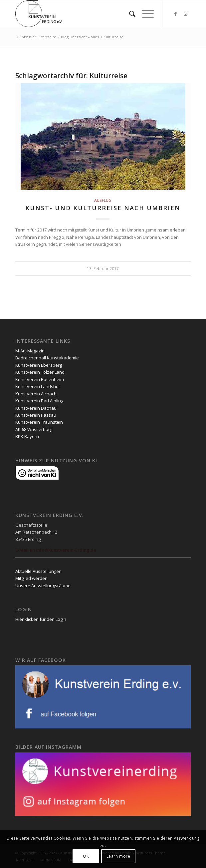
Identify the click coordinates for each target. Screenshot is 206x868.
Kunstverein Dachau (36, 408)
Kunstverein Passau (36, 415)
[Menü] (145, 14)
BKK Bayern (27, 436)
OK (86, 856)
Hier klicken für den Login (41, 619)
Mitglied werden (31, 578)
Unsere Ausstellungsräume (43, 586)
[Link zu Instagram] (186, 14)
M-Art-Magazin (30, 351)
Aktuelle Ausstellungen (38, 571)
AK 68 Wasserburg (34, 429)
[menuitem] (129, 14)
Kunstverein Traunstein (39, 422)
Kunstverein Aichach (36, 394)
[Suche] (129, 14)
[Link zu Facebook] (176, 14)
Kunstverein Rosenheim (40, 379)
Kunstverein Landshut (38, 386)
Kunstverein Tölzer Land (40, 372)
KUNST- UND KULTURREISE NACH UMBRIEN (103, 208)
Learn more (118, 856)
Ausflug (103, 200)
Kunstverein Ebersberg (39, 365)
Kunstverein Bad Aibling (39, 401)
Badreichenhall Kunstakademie (47, 358)
